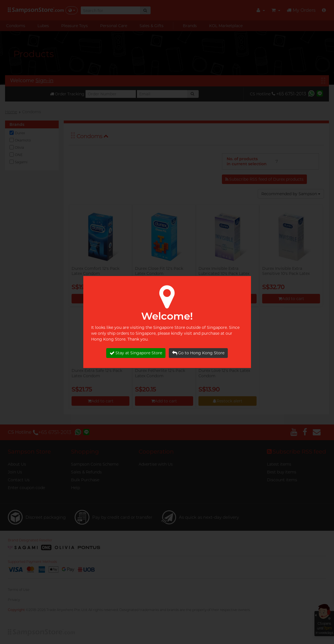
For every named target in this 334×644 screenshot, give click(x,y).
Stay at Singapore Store (136, 353)
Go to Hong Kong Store (198, 353)
